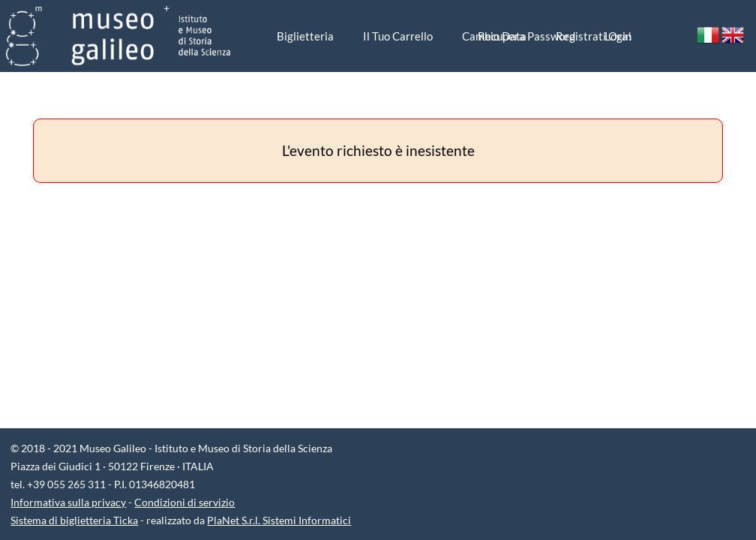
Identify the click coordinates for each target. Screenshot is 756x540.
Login (618, 36)
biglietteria (305, 36)
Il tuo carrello (398, 36)
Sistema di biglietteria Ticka (74, 520)
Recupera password (526, 36)
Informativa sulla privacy (68, 502)
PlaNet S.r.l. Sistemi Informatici (279, 520)
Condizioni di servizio (184, 502)
